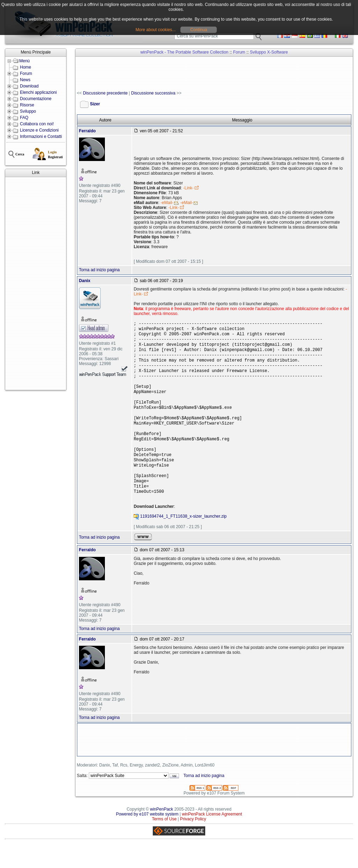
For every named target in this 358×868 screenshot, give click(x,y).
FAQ (24, 118)
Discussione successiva (153, 93)
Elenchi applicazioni (38, 92)
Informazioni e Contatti (41, 136)
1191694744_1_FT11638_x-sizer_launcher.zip (184, 539)
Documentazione (36, 99)
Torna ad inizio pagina (99, 270)
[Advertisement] (36, 283)
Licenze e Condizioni (39, 130)
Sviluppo (28, 111)
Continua (199, 30)
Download (29, 86)
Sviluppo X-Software (269, 52)
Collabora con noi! (37, 124)
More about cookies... (156, 30)
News (25, 80)
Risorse (27, 105)
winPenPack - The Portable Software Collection (184, 52)
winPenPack (162, 832)
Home (26, 67)
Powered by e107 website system (147, 837)
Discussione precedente (105, 93)
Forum (26, 73)
